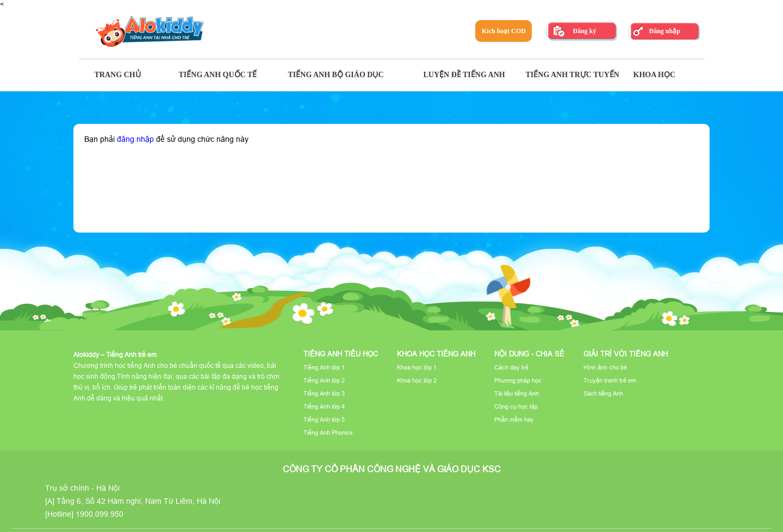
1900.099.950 (100, 514)
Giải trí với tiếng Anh (626, 354)
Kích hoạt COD (504, 31)
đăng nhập (135, 139)
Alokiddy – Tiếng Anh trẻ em (115, 355)
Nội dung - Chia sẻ (529, 354)
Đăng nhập (664, 31)
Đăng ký (584, 31)
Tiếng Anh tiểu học (341, 354)
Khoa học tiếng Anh (436, 354)
